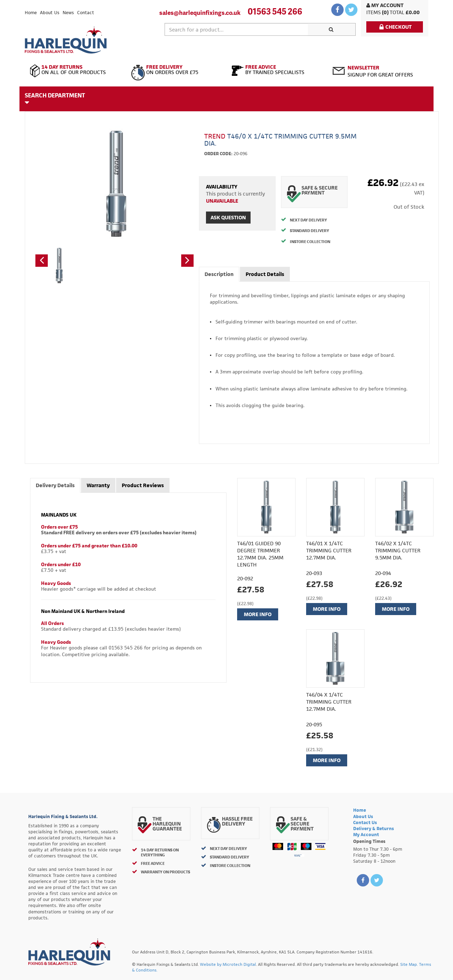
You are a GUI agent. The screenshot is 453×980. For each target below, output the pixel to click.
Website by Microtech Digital (228, 964)
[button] (42, 261)
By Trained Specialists (277, 70)
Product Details (265, 274)
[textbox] (236, 29)
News (68, 13)
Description (219, 274)
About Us (50, 13)
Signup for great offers (380, 71)
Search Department (55, 98)
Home (31, 13)
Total (397, 12)
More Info (258, 614)
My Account (385, 5)
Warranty (98, 485)
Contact (86, 13)
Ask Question (228, 217)
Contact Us (365, 823)
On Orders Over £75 (176, 70)
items (374, 12)
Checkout (395, 27)
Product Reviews (143, 485)
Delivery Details (55, 485)
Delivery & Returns (374, 829)
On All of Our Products (75, 70)
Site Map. (409, 964)
